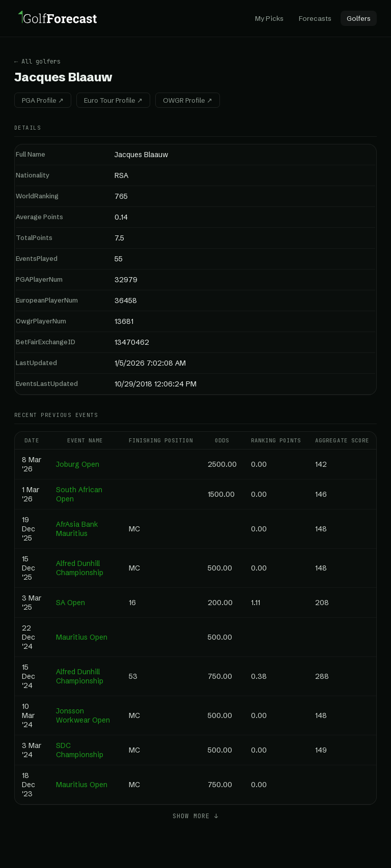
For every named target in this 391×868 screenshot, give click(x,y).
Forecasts (315, 18)
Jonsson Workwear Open (83, 715)
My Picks (269, 18)
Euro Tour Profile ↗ (113, 100)
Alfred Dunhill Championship (80, 568)
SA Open (71, 603)
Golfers (359, 18)
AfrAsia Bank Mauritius (77, 529)
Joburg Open (78, 464)
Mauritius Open (82, 637)
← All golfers (37, 62)
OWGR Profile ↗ (188, 100)
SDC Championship (80, 750)
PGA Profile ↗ (43, 100)
